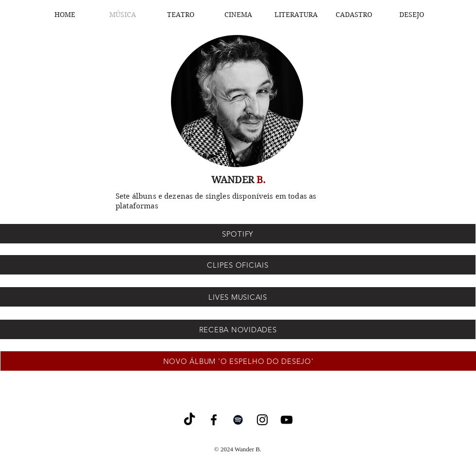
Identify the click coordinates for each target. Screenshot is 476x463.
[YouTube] (287, 420)
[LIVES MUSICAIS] (238, 297)
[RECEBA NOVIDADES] (238, 329)
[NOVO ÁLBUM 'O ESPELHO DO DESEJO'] (238, 361)
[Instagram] (262, 420)
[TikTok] (189, 420)
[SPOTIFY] (238, 234)
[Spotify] (238, 420)
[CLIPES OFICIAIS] (238, 265)
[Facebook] (214, 420)
